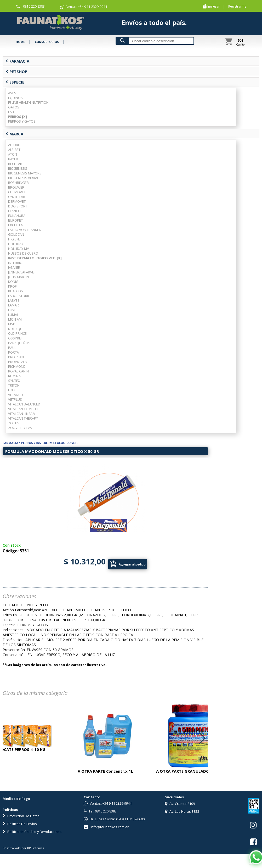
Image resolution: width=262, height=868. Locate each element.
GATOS (14, 107)
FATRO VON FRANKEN (25, 230)
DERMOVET (17, 201)
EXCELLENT (17, 225)
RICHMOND (17, 366)
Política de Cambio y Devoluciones (32, 832)
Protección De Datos (21, 816)
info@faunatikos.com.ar (106, 827)
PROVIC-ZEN (18, 362)
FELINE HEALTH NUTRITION (28, 102)
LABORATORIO (19, 296)
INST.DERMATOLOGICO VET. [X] (35, 258)
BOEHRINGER (18, 183)
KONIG (13, 282)
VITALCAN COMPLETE (24, 409)
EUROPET (15, 220)
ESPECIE (15, 82)
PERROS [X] (18, 117)
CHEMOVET (17, 192)
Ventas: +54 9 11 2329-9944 (84, 7)
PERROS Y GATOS (22, 121)
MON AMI (15, 319)
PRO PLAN (16, 357)
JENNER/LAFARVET (22, 272)
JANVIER (14, 267)
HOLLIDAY (16, 244)
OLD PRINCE (17, 333)
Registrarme (237, 7)
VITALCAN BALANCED (24, 404)
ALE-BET (14, 150)
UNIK (12, 390)
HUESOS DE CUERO (23, 253)
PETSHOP (16, 72)
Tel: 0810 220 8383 (100, 811)
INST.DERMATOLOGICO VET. (57, 443)
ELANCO (14, 211)
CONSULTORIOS (47, 42)
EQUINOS (15, 98)
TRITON (14, 385)
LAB (11, 112)
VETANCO (16, 395)
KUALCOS (16, 291)
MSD (12, 324)
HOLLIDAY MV (19, 249)
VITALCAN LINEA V (22, 414)
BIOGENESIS (18, 168)
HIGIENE (14, 239)
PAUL (12, 348)
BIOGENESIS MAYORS (25, 173)
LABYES (14, 300)
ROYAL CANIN (18, 371)
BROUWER (16, 187)
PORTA (13, 352)
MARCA (14, 134)
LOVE (12, 310)
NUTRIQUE (16, 329)
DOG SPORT (18, 206)
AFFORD (14, 145)
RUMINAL (15, 376)
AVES (12, 93)
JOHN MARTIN (19, 277)
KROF (12, 286)
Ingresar (213, 7)
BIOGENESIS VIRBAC (24, 178)
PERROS (27, 443)
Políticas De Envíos (20, 824)
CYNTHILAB (17, 197)
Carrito (240, 42)
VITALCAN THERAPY (23, 418)
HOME (20, 42)
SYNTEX (14, 381)
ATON (13, 154)
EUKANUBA (17, 216)
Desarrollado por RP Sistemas (23, 848)
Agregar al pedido (128, 564)
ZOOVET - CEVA (20, 428)
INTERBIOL (16, 263)
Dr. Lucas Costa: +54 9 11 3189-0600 (114, 819)
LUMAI (13, 315)
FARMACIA (17, 61)
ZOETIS (14, 423)
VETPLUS (15, 399)
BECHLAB (15, 164)
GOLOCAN (16, 234)
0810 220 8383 (34, 6)
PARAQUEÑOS (19, 343)
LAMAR (13, 305)
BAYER (13, 159)
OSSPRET (15, 338)
